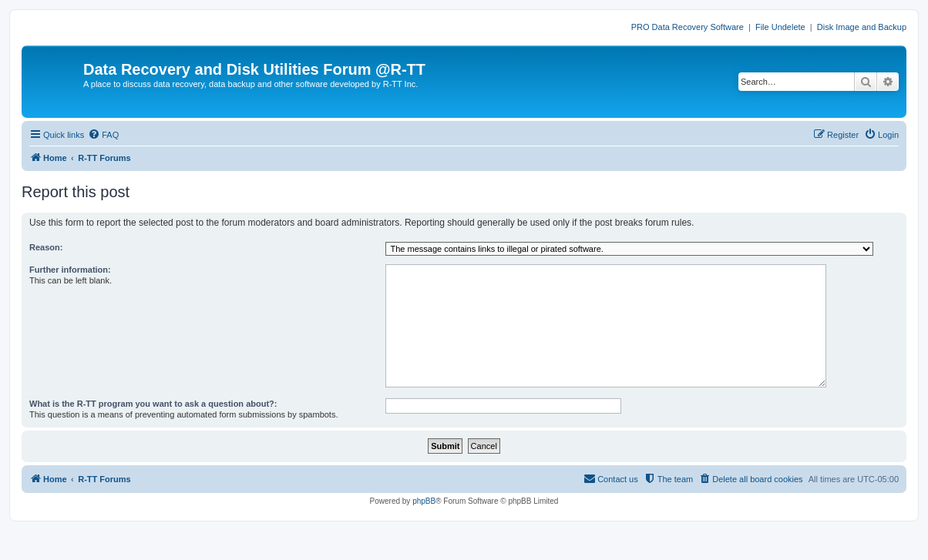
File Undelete (780, 27)
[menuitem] (103, 135)
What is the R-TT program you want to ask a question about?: (153, 404)
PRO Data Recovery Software (688, 27)
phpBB (424, 501)
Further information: (70, 270)
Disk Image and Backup (862, 27)
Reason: (46, 247)
